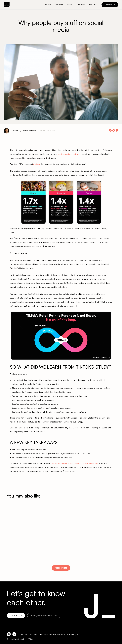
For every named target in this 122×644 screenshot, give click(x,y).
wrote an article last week (69, 154)
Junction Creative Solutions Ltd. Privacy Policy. (61, 634)
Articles (33, 634)
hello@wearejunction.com (44, 616)
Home (24, 634)
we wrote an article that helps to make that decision (75, 463)
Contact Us (110, 5)
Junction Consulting (7, 4)
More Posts (61, 568)
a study (37, 164)
